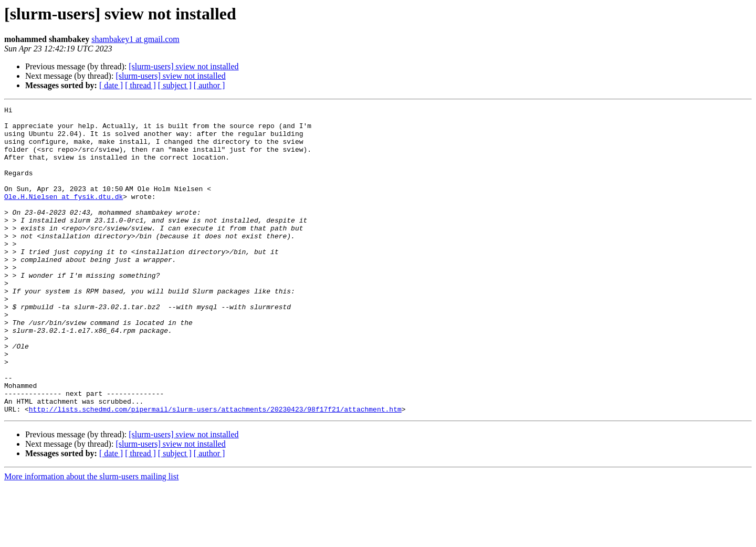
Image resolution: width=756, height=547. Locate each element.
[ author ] (209, 85)
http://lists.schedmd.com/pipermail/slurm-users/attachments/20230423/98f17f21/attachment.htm (215, 470)
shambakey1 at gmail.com (135, 39)
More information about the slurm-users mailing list (91, 538)
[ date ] (111, 85)
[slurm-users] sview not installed (183, 66)
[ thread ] (140, 85)
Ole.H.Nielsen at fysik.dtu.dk (64, 215)
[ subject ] (175, 85)
